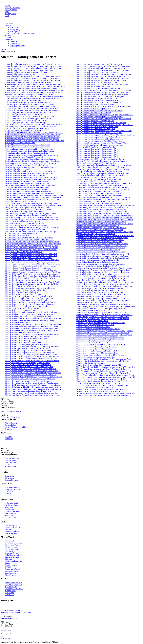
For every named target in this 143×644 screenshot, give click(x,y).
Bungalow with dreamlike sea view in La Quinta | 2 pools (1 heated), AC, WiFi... (34, 133)
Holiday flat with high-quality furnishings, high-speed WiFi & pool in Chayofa (34, 377)
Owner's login (15, 44)
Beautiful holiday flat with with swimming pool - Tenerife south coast (30, 119)
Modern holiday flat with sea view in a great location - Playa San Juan (101, 211)
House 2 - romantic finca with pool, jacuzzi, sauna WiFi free (98, 151)
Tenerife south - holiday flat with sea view (91, 363)
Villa (7, 16)
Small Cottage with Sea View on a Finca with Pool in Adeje (98, 290)
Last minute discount (13, 488)
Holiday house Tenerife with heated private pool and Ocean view (100, 117)
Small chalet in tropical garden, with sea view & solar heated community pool (104, 286)
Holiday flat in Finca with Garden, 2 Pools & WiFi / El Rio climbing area (32, 328)
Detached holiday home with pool (17, 169)
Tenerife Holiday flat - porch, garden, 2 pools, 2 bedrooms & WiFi (100, 337)
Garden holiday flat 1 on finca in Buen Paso (21, 234)
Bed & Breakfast (11, 533)
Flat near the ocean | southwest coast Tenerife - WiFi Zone (26, 226)
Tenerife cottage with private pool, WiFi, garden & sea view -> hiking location (105, 331)
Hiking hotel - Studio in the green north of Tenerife (24, 252)
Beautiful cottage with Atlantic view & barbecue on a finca (26, 115)
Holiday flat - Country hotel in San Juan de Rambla (24, 280)
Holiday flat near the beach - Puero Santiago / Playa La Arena (27, 336)
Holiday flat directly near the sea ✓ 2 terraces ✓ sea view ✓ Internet (30, 320)
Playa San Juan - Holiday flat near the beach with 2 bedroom (98, 250)
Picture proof (26, 612)
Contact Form (6, 630)
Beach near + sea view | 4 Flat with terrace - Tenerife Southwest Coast (30, 106)
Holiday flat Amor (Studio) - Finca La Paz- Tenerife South (26, 300)
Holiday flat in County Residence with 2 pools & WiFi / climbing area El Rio (33, 324)
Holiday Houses (11, 10)
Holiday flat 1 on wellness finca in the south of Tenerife (25, 290)
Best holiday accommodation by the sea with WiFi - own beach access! (31, 127)
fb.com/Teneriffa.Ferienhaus (11, 417)
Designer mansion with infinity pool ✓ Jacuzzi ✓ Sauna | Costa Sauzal (31, 163)
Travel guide (14, 32)
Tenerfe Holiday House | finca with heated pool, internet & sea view (101, 323)
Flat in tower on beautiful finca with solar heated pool (25, 224)
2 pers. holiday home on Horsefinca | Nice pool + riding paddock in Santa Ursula (34, 76)
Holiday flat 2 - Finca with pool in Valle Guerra (22, 292)
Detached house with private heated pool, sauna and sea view (27, 183)
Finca (7, 12)
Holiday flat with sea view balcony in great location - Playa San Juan (30, 379)
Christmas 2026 (11, 587)
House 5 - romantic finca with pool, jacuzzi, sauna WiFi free (98, 155)
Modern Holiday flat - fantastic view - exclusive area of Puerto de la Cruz (103, 207)
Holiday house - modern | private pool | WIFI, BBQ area (97, 99)
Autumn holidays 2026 (14, 585)
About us (9, 38)
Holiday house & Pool (13, 525)
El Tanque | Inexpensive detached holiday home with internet (27, 187)
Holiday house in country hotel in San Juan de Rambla (96, 105)
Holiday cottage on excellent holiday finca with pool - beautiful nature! (31, 270)
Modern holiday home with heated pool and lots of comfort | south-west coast (104, 218)
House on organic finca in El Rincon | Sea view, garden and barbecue (101, 159)
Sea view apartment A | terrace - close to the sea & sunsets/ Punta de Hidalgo (104, 270)
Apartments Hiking (12, 511)
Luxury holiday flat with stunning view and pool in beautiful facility (101, 195)
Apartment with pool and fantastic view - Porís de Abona (26, 100)
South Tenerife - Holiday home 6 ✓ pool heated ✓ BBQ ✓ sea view (101, 298)
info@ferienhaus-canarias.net (11, 411)
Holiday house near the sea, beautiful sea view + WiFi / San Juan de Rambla (104, 107)
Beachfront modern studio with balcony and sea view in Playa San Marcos (32, 111)
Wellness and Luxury (13, 505)
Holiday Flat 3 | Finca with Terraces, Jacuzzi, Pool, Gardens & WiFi (30, 296)
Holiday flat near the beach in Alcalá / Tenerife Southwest (26, 338)
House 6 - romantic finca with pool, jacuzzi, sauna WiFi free (98, 157)
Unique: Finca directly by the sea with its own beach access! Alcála (100, 379)
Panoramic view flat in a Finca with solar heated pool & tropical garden (102, 238)
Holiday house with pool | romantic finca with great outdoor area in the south (104, 131)
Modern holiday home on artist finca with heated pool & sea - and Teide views (104, 216)
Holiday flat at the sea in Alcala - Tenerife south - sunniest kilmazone (30, 304)
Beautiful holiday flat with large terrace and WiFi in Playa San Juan (30, 117)
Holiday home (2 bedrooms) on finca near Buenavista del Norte (28, 391)
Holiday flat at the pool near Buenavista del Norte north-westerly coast (31, 302)
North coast (9, 478)
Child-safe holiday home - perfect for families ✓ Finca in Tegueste (29, 149)
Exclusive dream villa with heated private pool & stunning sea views (30, 193)
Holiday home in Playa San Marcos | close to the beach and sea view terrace (104, 66)
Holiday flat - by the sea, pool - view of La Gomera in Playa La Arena (30, 278)
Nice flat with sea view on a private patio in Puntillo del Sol (98, 226)
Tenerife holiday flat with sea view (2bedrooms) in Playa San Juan (100, 339)
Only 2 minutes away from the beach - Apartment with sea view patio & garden (105, 232)
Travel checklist (16, 28)
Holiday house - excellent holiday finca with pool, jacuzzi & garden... (101, 97)
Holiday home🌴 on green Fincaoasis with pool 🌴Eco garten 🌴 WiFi (102, 95)
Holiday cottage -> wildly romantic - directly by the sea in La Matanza (31, 266)
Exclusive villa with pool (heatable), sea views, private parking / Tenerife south (34, 197)
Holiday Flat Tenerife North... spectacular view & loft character (28, 365)
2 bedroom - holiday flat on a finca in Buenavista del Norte (26, 72)
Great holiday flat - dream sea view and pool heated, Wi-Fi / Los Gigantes (32, 248)
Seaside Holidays (12, 480)
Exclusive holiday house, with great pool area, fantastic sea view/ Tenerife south (34, 195)
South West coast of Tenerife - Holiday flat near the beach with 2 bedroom (103, 300)
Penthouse (9, 529)
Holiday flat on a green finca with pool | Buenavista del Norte (27, 349)
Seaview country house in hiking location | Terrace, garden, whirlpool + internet (105, 282)
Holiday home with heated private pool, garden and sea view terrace (101, 76)
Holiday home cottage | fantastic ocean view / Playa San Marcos (99, 64)
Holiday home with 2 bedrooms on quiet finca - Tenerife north (99, 72)
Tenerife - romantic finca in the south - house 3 (93, 327)
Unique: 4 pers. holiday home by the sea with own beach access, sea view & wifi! (106, 377)
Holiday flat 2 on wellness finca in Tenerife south (23, 294)
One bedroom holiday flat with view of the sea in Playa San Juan (100, 230)
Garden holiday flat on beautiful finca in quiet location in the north (29, 238)
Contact (8, 36)
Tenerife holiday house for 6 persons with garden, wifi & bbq (98, 351)
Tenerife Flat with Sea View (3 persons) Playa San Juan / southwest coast (103, 333)
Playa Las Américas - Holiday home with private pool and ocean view (101, 246)
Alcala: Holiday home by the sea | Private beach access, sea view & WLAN (32, 98)
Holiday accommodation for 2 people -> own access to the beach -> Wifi (31, 254)
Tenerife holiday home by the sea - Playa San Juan (94, 349)
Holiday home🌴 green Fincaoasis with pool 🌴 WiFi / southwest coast (102, 92)
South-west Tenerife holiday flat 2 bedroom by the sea (96, 303)
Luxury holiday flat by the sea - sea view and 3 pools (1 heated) (99, 193)
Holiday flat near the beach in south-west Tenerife (23, 342)
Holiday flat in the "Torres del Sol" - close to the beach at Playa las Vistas (32, 334)
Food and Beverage (12, 553)
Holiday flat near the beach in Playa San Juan (22, 340)
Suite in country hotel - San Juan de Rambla (92, 321)
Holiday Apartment (12, 458)
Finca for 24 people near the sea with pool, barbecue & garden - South (30, 213)
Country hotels (11, 466)
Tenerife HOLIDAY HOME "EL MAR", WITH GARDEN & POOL (101, 345)
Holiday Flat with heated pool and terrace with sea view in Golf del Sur (31, 375)
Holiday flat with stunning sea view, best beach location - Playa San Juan (32, 383)
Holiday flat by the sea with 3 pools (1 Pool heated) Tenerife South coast (31, 312)
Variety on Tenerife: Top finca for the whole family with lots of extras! (102, 381)
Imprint (18, 612)
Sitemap (4, 612)
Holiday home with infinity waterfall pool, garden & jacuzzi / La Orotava (103, 78)
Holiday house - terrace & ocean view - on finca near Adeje (98, 101)
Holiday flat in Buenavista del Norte (18, 322)
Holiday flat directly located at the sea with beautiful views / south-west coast (33, 318)
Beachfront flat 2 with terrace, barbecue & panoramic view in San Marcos (32, 109)
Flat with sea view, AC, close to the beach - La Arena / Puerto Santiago (31, 232)
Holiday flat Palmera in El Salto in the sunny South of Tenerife (28, 363)
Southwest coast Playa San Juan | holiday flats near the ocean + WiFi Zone (103, 305)
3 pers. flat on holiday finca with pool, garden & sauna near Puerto (29, 82)
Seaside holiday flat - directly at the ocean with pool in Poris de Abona (102, 280)
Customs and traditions (14, 561)
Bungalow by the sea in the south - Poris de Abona (23, 131)
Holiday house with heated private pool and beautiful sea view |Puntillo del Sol (105, 125)
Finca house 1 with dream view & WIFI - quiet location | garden (28, 216)
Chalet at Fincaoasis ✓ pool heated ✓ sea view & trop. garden (28, 145)
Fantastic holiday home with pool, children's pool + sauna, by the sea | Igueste (33, 205)
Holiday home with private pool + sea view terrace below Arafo (99, 82)
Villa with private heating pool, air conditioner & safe (96, 387)
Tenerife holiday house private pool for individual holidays (97, 353)
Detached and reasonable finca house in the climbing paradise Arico (30, 167)
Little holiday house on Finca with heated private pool (96, 177)
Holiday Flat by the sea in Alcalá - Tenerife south (23, 308)
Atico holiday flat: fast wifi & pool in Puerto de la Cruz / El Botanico (30, 104)
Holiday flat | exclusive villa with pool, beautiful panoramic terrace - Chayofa (33, 387)
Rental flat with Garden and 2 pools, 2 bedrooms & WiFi (97, 266)
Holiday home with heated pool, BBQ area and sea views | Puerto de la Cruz (104, 74)
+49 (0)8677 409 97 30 (9, 618)
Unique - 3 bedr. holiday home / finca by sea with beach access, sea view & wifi (105, 375)
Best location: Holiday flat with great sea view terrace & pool (27, 129)
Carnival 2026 (10, 591)
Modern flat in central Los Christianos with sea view (95, 201)
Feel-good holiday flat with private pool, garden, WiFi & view (28, 207)
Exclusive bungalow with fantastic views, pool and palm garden (28, 191)
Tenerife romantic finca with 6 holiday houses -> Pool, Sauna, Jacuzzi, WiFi (104, 359)
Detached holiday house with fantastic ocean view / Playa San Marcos (30, 171)
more (3, 521)
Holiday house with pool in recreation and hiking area (96, 129)
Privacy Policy (15, 30)
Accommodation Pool (13, 527)
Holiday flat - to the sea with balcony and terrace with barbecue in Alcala (32, 284)
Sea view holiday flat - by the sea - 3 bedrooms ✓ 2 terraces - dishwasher (103, 272)
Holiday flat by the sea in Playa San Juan (20, 310)
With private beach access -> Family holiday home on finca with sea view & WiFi (106, 393)
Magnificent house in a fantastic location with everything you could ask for (103, 197)
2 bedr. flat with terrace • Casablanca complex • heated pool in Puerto (30, 70)
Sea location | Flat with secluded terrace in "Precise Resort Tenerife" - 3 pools (104, 268)
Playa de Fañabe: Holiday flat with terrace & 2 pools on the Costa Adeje (102, 244)
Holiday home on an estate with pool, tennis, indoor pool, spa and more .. (103, 68)
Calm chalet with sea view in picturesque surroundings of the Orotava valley (33, 135)
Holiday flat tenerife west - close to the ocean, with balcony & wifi (29, 367)
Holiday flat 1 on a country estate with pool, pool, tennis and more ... (30, 288)
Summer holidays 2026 (14, 583)
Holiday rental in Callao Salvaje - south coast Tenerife (96, 147)
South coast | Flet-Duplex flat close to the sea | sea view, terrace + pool (102, 294)
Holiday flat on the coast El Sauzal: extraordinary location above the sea (31, 359)
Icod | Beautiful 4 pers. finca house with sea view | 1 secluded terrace (101, 167)
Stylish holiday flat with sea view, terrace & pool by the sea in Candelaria (103, 319)
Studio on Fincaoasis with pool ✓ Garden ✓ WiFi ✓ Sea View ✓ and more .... (104, 315)
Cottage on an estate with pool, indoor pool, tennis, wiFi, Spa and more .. (32, 155)
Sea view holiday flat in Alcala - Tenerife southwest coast (97, 274)
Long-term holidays (12, 531)
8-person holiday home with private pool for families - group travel (29, 94)
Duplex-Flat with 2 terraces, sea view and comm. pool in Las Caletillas (31, 185)
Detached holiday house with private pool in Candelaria (25, 175)
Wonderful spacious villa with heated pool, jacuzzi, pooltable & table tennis (104, 395)
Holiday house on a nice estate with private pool (94, 109)
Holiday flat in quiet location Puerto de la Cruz (22, 332)
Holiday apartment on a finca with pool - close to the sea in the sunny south (32, 260)
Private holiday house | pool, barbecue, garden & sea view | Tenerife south (103, 258)
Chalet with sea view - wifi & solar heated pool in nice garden (28, 147)
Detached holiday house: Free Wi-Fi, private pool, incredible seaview (30, 179)
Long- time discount (13, 490)
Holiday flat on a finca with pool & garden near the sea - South (28, 345)
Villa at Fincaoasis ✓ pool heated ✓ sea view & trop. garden (98, 383)
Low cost (9, 494)
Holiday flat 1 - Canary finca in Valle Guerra (21, 286)
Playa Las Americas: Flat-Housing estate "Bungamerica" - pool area (101, 248)
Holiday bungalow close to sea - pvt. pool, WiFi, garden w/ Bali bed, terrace (33, 264)
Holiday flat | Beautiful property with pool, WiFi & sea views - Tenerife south (33, 385)
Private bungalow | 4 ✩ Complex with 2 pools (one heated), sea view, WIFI (103, 254)
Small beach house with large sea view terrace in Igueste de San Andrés (102, 284)
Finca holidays (11, 462)
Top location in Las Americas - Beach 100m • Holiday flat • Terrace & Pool (103, 373)
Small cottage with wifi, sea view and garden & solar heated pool (100, 292)
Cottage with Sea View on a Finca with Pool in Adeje (24, 157)
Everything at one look (14, 543)
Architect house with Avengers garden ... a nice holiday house (27, 102)
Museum (8, 559)
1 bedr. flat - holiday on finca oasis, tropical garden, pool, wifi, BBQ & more (33, 64)
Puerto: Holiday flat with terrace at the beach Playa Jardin (97, 262)
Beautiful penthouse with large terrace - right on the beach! (26, 121)
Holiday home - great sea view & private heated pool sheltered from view (32, 393)
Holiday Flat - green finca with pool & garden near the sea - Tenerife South (32, 282)
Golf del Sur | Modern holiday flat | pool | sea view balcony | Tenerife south (32, 242)
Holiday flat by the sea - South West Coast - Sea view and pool (28, 306)
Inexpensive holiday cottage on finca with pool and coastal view (99, 171)
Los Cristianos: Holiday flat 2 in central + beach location (97, 181)
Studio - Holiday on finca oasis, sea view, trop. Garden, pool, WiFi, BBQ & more (106, 307)
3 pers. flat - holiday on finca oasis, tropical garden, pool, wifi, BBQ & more (33, 80)
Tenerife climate (11, 547)
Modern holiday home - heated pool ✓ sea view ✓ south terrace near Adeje (103, 214)
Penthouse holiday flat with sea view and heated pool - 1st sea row (100, 240)
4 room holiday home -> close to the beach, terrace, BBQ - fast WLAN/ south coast (35, 86)
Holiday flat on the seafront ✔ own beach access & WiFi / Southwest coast (32, 361)
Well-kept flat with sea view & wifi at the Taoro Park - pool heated (100, 389)
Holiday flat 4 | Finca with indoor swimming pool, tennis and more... (30, 298)
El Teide (8, 567)
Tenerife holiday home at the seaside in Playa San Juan (96, 347)
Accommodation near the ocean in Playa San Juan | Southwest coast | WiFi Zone (34, 96)
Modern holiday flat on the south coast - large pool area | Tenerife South (102, 209)
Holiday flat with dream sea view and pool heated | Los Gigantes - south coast (33, 373)
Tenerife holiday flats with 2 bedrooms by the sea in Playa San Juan (101, 343)
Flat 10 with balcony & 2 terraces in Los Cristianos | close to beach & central (33, 218)
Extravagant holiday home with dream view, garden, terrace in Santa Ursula (32, 199)
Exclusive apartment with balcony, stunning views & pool (26, 189)
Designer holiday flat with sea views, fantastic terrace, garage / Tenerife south (33, 161)
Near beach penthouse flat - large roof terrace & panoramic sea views (101, 222)
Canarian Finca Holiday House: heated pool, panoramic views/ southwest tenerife (35, 141)
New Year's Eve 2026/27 (14, 589)
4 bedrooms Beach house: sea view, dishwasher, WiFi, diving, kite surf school (33, 84)
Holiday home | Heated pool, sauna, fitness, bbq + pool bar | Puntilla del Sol (104, 90)
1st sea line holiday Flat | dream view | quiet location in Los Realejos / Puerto (33, 68)
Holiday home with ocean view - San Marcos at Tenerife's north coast (101, 80)
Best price (9, 492)
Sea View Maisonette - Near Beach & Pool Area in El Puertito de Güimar (103, 276)
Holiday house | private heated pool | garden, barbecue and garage (100, 145)
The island (9, 551)
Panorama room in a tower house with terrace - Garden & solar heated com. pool (105, 236)
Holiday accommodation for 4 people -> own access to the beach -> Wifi (31, 256)
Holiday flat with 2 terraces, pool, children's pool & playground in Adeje (31, 369)
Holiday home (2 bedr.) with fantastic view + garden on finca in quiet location (33, 389)
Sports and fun (11, 573)
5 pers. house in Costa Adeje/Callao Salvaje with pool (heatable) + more (31, 88)
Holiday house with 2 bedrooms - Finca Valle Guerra (95, 121)
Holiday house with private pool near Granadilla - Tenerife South (100, 141)
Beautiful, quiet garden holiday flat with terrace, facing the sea (28, 123)
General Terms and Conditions (16, 427)
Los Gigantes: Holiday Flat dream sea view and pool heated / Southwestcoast (104, 183)
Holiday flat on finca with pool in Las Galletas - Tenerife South (28, 351)
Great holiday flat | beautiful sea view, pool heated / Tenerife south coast (31, 250)
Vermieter (13, 42)
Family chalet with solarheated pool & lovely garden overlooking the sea (31, 203)
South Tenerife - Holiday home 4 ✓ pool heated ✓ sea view (98, 296)
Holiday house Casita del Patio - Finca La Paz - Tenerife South (99, 103)
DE (2, 49)
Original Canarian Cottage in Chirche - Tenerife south (96, 234)
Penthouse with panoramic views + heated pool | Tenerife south (99, 242)
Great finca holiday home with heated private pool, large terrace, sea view (32, 246)
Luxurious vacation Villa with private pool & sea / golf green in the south (103, 187)
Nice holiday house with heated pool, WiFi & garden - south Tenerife (101, 228)
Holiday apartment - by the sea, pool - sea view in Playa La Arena (29, 258)
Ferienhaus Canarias (14, 610)
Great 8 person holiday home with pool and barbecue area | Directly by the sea (33, 244)
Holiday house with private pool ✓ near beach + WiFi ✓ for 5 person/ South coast (106, 135)
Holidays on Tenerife (13, 545)
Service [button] (8, 26)
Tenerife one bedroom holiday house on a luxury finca (96, 357)
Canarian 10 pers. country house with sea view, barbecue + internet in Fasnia (33, 137)
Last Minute (10, 593)
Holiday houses (11, 460)
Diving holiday (11, 513)
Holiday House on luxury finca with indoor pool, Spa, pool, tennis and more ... (105, 115)
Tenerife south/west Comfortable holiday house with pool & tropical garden (104, 371)
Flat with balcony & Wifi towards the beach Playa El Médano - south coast (32, 228)
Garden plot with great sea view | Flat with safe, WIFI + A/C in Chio (30, 240)
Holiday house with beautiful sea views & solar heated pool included (101, 123)
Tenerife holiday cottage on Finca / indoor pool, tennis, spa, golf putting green (104, 335)
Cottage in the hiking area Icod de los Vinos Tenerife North (27, 153)
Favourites (9, 24)
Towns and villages (12, 549)
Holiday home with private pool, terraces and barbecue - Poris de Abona (102, 84)
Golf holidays (10, 515)
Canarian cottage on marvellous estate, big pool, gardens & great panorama (32, 139)
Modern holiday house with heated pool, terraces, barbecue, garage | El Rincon (105, 220)
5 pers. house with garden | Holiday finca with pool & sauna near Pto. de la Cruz (34, 90)
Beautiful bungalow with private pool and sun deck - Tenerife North (30, 113)
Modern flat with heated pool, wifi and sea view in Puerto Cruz (99, 203)
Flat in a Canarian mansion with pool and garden (23, 222)
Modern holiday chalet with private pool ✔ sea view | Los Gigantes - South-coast (105, 205)
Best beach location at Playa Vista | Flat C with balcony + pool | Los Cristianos (34, 125)
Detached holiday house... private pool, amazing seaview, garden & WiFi (31, 177)
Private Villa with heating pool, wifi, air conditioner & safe (98, 260)
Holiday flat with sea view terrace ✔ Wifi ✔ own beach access (28, 381)
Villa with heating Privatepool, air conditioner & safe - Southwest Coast (102, 385)
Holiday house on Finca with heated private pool (94, 113)
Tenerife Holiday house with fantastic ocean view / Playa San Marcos (101, 355)
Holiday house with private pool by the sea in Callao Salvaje (98, 137)
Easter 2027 (10, 595)
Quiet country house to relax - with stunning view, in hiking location (101, 264)
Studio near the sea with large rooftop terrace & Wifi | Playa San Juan (101, 313)
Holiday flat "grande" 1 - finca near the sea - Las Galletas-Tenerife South (31, 274)
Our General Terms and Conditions (22, 34)
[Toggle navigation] (2, 2)
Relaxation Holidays (13, 503)
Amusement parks (12, 571)
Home (8, 6)
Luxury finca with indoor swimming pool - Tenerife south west (99, 191)
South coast (9, 476)
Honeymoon (10, 509)
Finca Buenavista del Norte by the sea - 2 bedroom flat (25, 211)
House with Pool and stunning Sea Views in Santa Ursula (97, 163)
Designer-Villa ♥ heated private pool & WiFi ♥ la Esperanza (27, 165)
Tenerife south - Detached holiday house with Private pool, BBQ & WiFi (102, 361)
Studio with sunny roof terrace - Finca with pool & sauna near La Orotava (103, 317)
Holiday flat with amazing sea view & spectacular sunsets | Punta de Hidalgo (33, 371)
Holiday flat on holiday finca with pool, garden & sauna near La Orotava (31, 355)
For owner (9, 439)
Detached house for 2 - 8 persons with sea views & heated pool (28, 181)
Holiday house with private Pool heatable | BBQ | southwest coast (100, 139)
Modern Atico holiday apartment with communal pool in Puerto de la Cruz (103, 199)
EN (5, 49)
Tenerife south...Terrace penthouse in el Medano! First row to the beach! (102, 369)
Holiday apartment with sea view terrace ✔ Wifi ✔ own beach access (30, 262)
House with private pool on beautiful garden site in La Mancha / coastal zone (104, 165)
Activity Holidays (12, 517)
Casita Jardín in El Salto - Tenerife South (20, 143)
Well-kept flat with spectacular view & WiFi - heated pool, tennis (100, 391)
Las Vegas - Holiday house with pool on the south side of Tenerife (100, 175)
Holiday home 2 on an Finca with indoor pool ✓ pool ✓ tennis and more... (32, 395)
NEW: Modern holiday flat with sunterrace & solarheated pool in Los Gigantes (105, 224)
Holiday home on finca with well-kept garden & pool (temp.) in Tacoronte (103, 70)
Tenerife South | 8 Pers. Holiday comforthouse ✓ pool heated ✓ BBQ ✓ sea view (106, 367)
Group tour (9, 507)
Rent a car (9, 429)
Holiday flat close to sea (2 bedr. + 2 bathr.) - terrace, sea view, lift (29, 314)
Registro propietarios (17, 46)
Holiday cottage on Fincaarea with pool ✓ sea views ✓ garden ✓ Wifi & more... (34, 272)
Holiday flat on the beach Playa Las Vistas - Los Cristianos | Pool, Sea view (32, 357)
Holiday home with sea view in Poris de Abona (93, 86)
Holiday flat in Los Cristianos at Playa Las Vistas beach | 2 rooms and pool (32, 330)
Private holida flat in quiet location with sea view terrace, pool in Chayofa (103, 256)
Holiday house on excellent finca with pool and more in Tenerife (99, 111)
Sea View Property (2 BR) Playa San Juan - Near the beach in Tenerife (102, 278)
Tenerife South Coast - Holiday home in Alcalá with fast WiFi (99, 365)
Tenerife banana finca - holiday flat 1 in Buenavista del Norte (98, 329)
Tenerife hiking (11, 575)
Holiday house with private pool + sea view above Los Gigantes (99, 133)
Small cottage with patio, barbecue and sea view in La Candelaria (100, 288)
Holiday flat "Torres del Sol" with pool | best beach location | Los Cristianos (33, 276)
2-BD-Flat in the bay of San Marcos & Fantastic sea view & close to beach (32, 78)
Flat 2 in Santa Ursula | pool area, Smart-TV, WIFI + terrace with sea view (32, 220)
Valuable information (13, 555)
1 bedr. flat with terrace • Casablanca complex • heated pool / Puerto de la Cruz (34, 66)
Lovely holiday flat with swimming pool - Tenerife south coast (99, 185)
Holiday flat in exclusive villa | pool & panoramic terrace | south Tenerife (32, 326)
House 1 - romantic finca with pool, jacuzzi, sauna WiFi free (98, 149)
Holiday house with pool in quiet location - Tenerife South (97, 127)
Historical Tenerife (12, 557)
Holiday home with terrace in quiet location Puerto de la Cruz (98, 88)
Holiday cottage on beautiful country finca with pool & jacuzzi (28, 268)
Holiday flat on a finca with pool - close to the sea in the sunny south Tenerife (33, 347)
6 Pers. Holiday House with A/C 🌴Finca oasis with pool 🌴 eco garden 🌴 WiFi (35, 92)
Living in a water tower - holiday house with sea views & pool (99, 179)
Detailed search (6, 638)
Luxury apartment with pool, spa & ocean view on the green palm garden (103, 189)
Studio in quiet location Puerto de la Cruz (91, 311)
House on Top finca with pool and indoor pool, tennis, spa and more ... (102, 161)
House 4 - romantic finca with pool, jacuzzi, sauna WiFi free (98, 153)
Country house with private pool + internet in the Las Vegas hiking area (31, 159)
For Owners (10, 40)
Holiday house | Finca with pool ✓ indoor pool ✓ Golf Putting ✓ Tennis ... (103, 143)
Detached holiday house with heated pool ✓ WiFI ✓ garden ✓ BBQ (30, 173)
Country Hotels (11, 14)
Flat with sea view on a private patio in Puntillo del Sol (25, 230)
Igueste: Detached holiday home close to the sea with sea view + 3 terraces (103, 169)
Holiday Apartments (13, 8)
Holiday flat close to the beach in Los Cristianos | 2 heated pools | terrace (31, 316)
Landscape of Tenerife (13, 569)
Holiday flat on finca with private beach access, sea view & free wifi (30, 353)
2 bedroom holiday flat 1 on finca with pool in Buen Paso (26, 74)
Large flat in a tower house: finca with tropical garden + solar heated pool (103, 173)
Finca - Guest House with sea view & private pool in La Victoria (28, 209)
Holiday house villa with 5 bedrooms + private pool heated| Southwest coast (104, 119)
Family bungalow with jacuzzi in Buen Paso (21, 201)
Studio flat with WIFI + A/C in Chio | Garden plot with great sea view (101, 309)
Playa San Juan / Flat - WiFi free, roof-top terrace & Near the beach (101, 252)
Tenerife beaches (11, 565)
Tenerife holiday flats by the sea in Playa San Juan (94, 341)
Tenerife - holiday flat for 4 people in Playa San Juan (95, 325)
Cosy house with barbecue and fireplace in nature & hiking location (30, 151)
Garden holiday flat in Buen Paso (17, 236)
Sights (8, 563)
